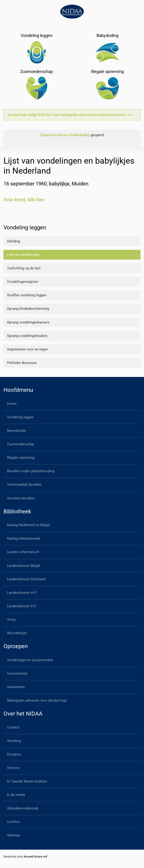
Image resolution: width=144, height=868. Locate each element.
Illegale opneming (21, 458)
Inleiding (13, 241)
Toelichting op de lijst (24, 268)
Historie (13, 768)
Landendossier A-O (22, 593)
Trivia (11, 620)
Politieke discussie (22, 363)
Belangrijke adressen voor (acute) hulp (37, 700)
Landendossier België (24, 566)
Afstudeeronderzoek (23, 808)
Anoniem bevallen (21, 498)
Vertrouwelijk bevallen (24, 485)
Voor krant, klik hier (24, 200)
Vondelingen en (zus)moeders (30, 660)
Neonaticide (16, 431)
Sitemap (13, 835)
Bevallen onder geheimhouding (31, 471)
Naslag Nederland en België (28, 525)
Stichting (14, 741)
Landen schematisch (23, 552)
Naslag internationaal (24, 538)
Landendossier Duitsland (26, 579)
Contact (13, 727)
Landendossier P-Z (21, 606)
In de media (16, 795)
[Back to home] (72, 12)
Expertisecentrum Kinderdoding (65, 135)
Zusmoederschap (20, 444)
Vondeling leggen (20, 417)
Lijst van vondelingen (23, 255)
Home (12, 404)
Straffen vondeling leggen (27, 295)
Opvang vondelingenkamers (28, 322)
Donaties (14, 754)
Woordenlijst (17, 633)
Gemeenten (16, 687)
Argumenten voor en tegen (27, 349)
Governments (17, 673)
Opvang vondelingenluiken (27, 336)
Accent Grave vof (35, 856)
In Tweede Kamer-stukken (27, 781)
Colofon (13, 822)
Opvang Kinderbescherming (28, 309)
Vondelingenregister (23, 282)
